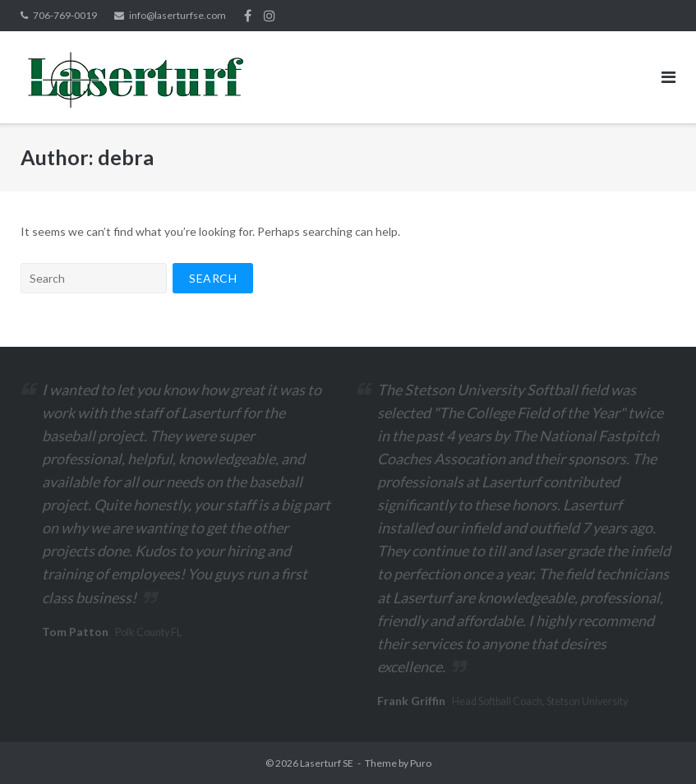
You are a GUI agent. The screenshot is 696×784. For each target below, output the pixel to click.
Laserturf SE (327, 763)
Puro (421, 763)
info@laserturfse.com (177, 15)
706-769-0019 (65, 15)
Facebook (248, 16)
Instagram (270, 16)
